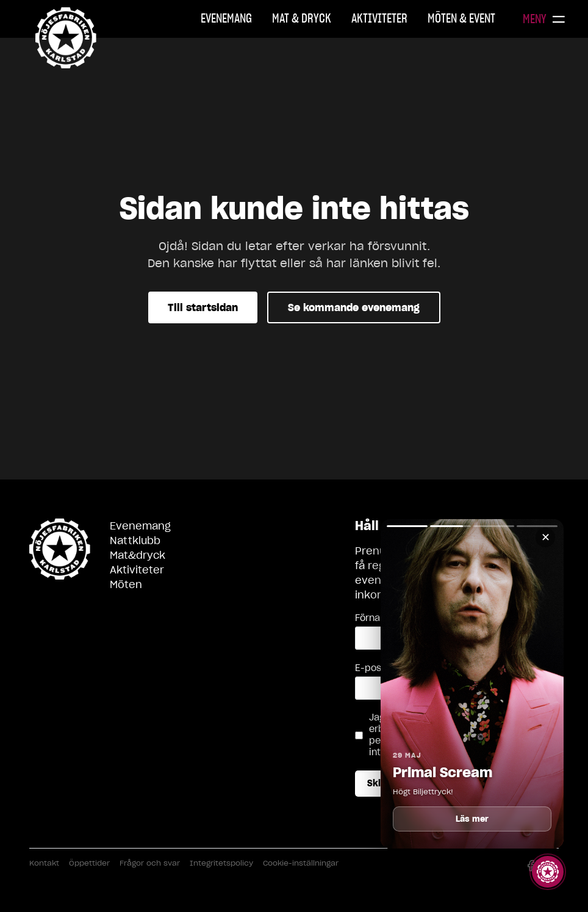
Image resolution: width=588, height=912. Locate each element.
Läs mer (472, 819)
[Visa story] (548, 872)
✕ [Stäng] (546, 537)
